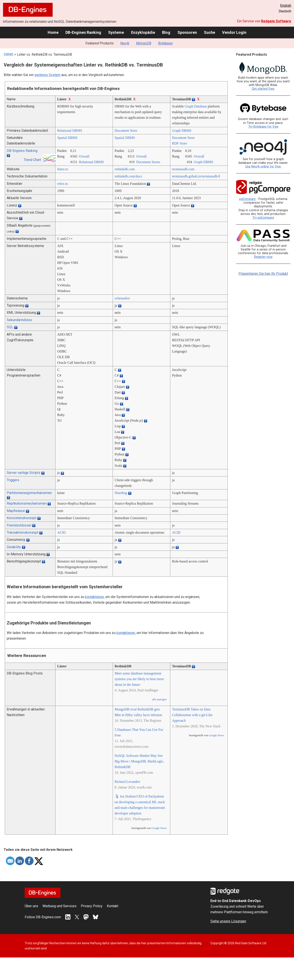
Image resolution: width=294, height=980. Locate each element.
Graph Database (196, 106)
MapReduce (16, 511)
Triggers (13, 480)
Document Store (126, 131)
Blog (166, 32)
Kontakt (113, 906)
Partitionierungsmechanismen (29, 493)
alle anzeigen (159, 699)
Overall (84, 156)
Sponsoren (187, 32)
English (286, 6)
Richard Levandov (128, 782)
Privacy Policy (92, 906)
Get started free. (263, 89)
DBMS (9, 54)
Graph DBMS (182, 131)
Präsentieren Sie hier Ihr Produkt (263, 274)
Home (53, 32)
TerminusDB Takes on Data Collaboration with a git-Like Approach (192, 715)
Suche (210, 32)
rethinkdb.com (125, 169)
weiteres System (47, 75)
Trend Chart (32, 160)
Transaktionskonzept (23, 532)
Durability (14, 547)
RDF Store (179, 143)
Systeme (116, 32)
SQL (10, 327)
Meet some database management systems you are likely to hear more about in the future (139, 679)
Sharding (121, 493)
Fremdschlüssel (19, 525)
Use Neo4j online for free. (263, 167)
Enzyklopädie (143, 32)
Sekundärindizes (19, 320)
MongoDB (144, 43)
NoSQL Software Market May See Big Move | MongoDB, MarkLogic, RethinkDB (139, 761)
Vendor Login (234, 32)
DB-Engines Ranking (83, 32)
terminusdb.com (183, 169)
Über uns (31, 906)
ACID (61, 532)
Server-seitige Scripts (24, 473)
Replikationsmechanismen (27, 503)
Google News (159, 828)
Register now (263, 257)
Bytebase (165, 43)
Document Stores (148, 162)
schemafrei (122, 298)
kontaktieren (94, 597)
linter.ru (63, 169)
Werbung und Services (59, 906)
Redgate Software (276, 21)
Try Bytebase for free (263, 127)
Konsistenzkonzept (22, 518)
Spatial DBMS (67, 138)
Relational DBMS (70, 131)
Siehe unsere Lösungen (228, 921)
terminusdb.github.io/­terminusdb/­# (196, 176)
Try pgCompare (263, 218)
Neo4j (125, 43)
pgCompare (247, 199)
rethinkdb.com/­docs (128, 176)
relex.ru (63, 184)
